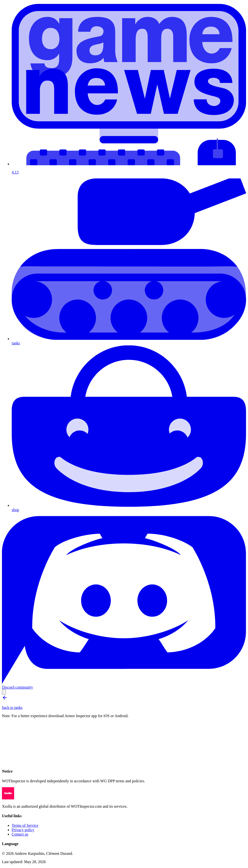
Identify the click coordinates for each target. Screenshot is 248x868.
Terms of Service (25, 825)
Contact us (20, 834)
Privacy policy (23, 830)
